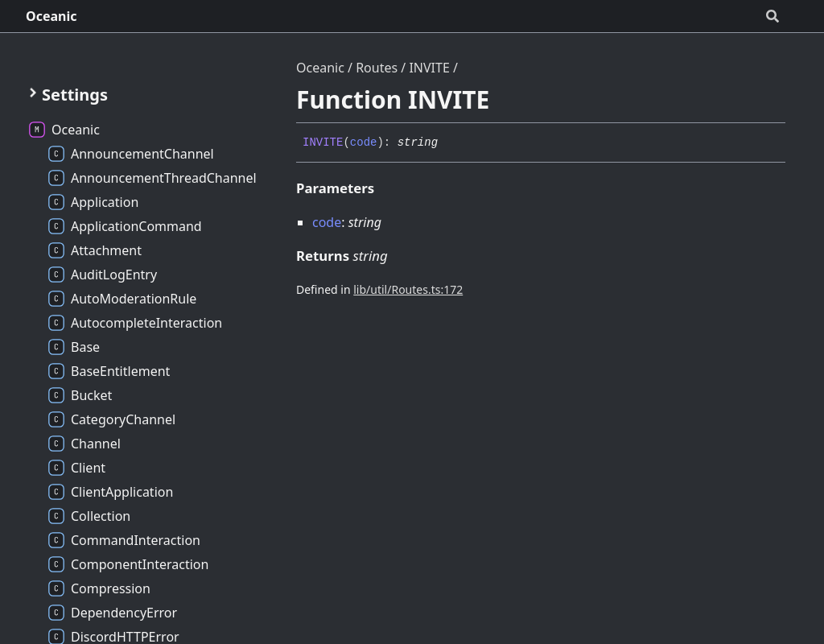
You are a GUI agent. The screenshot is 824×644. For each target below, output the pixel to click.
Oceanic (51, 16)
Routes (377, 68)
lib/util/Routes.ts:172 (408, 289)
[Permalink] (450, 143)
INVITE (429, 68)
